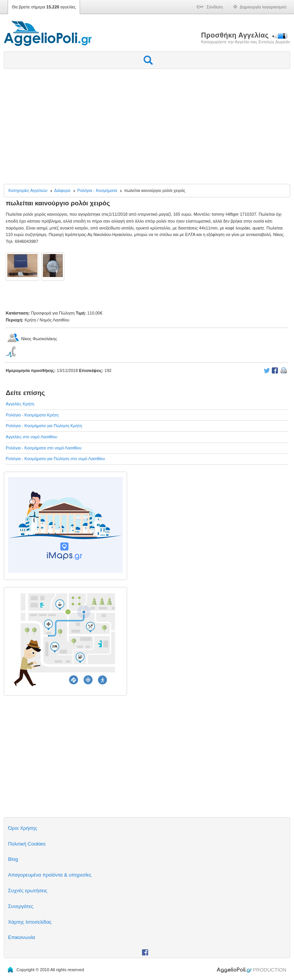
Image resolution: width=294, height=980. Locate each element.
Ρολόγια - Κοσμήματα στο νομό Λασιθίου (44, 448)
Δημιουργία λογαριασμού (263, 7)
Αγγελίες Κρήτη (20, 404)
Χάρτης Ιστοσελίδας (30, 922)
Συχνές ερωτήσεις (28, 891)
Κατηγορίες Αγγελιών (28, 190)
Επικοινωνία (22, 937)
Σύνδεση (215, 7)
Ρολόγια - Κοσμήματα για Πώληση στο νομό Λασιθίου (55, 459)
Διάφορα (62, 190)
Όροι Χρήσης (23, 828)
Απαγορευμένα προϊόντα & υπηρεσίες (50, 875)
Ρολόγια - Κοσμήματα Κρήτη (32, 415)
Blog (13, 859)
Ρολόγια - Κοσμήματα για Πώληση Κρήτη (44, 426)
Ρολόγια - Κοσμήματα (97, 190)
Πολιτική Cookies (27, 844)
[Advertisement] (147, 126)
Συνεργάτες (21, 906)
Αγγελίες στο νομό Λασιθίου (32, 437)
